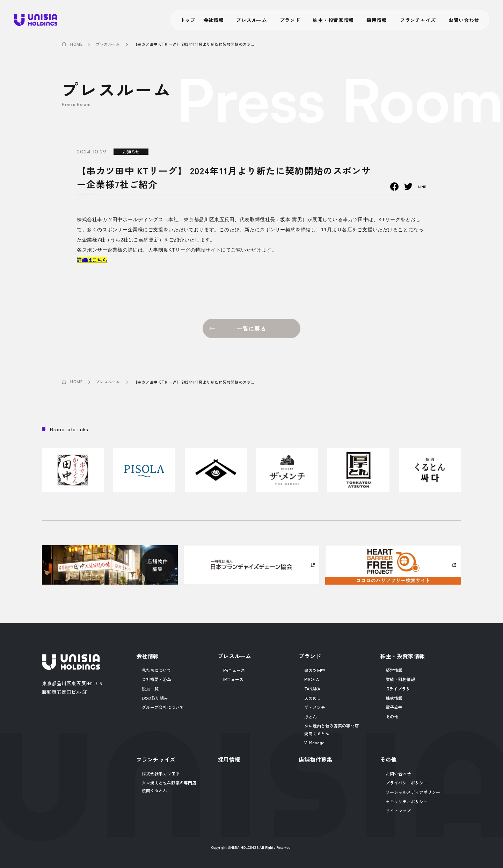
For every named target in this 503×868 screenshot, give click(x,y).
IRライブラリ (398, 689)
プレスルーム (251, 20)
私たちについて (156, 670)
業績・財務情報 (400, 679)
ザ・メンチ (315, 707)
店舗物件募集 (315, 759)
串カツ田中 (315, 670)
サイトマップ (398, 811)
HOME (76, 45)
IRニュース (233, 679)
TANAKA (312, 689)
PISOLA (312, 679)
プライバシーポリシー (407, 783)
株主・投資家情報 (333, 20)
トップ (188, 20)
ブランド (290, 20)
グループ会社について (163, 707)
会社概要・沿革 (156, 679)
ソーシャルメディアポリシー (413, 792)
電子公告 (394, 707)
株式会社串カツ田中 (161, 773)
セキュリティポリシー (407, 801)
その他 (392, 717)
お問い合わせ (464, 20)
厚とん (311, 717)
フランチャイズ (418, 20)
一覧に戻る (251, 328)
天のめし (313, 698)
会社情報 (214, 20)
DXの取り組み (155, 698)
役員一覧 (150, 689)
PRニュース (234, 670)
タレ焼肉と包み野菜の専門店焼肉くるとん (331, 729)
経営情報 (394, 670)
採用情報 (377, 20)
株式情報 (394, 698)
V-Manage (314, 742)
